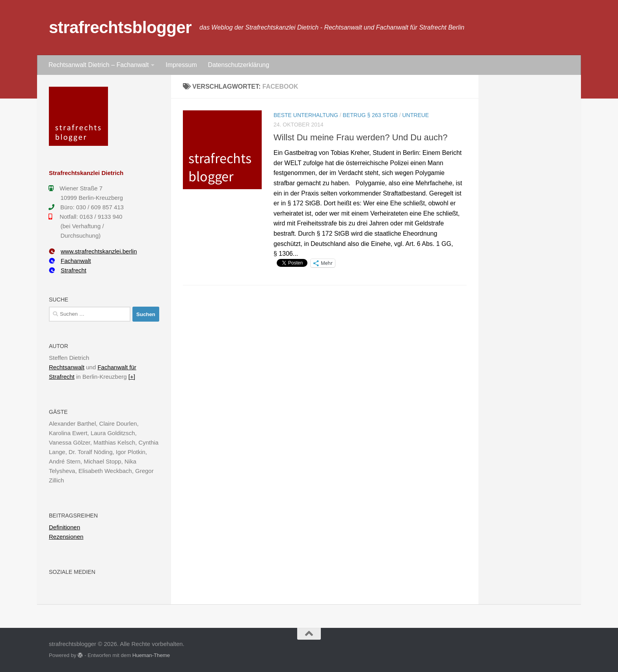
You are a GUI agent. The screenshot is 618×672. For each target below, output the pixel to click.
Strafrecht (68, 270)
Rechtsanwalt (67, 367)
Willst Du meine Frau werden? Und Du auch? (360, 137)
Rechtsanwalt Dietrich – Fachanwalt (99, 65)
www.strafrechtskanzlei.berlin (93, 251)
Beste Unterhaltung (306, 115)
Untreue (416, 115)
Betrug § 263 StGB (370, 115)
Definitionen (64, 527)
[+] (132, 377)
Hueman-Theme (151, 655)
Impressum (181, 65)
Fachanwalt (70, 261)
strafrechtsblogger (120, 27)
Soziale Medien (72, 572)
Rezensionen (66, 537)
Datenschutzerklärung (238, 65)
